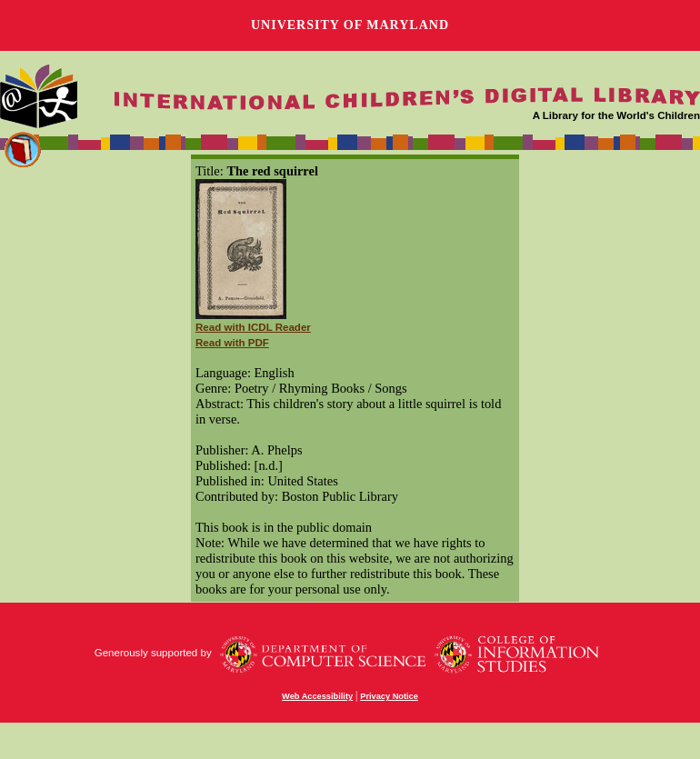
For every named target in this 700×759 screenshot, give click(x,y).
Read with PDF (232, 343)
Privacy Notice (389, 696)
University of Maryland (350, 25)
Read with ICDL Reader (253, 327)
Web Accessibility (317, 696)
